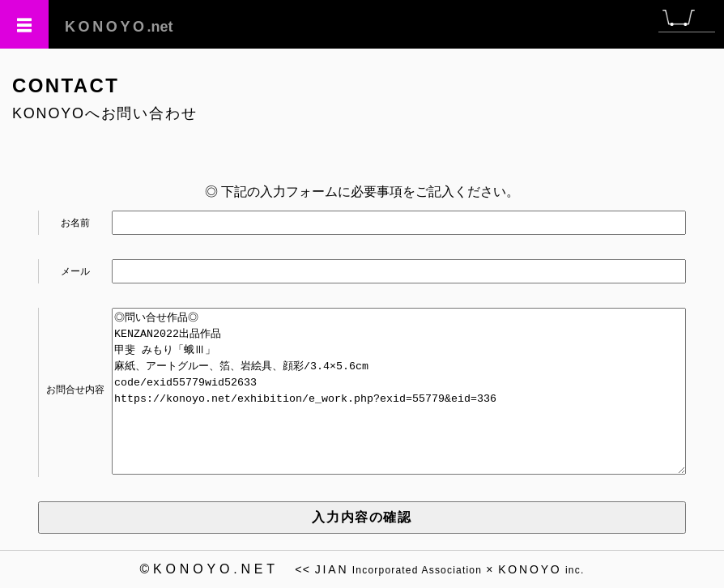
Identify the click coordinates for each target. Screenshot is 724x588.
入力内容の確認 (362, 517)
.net (119, 27)
